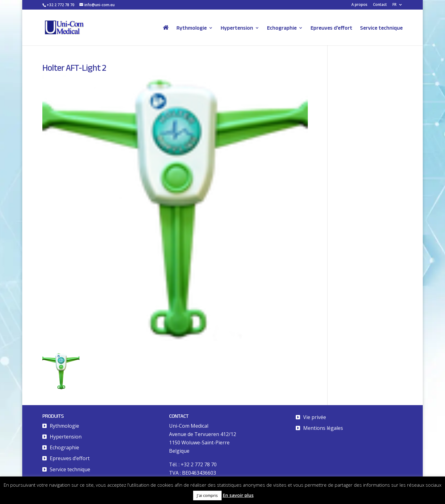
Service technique (381, 28)
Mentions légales (323, 428)
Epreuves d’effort (331, 28)
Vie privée (315, 417)
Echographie (282, 28)
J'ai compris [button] (207, 495)
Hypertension (237, 28)
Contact (380, 5)
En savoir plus (238, 495)
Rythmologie (192, 28)
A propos (359, 5)
